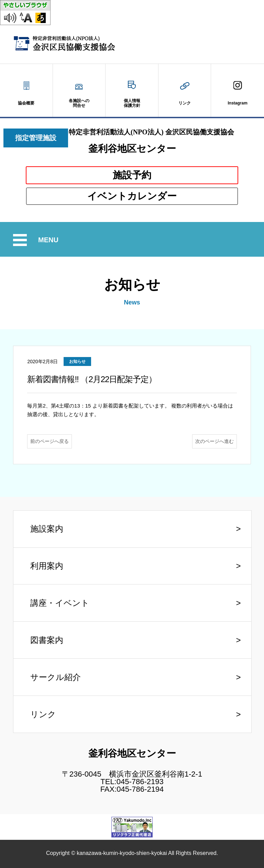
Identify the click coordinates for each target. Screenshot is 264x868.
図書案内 (47, 640)
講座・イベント (60, 603)
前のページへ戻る (49, 441)
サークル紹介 (56, 677)
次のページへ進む (214, 441)
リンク (43, 714)
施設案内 (47, 529)
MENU (49, 240)
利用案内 (47, 566)
